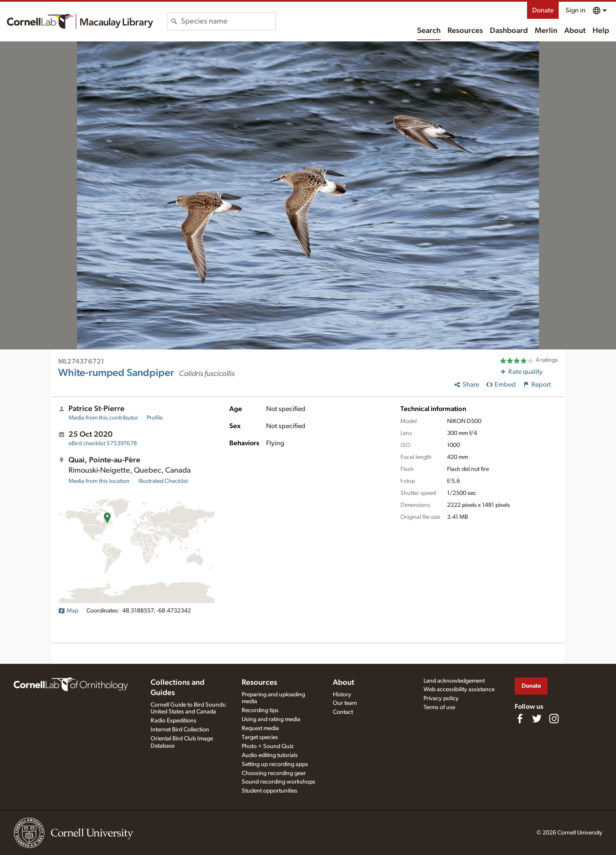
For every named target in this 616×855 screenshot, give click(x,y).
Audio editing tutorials (270, 755)
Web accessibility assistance (459, 689)
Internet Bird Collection (180, 730)
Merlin (546, 31)
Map (68, 611)
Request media (260, 728)
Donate (543, 10)
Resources (465, 31)
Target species (260, 737)
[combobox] (228, 21)
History (342, 695)
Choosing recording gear (274, 773)
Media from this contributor (103, 418)
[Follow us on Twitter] (537, 719)
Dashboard (509, 31)
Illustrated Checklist (163, 481)
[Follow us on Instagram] (554, 719)
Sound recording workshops (278, 782)
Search (429, 31)
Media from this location (99, 481)
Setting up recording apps (275, 764)
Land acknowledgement (454, 681)
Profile (155, 418)
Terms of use (439, 707)
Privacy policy (441, 698)
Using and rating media (271, 719)
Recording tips (260, 710)
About (575, 31)
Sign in (576, 10)
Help (601, 31)
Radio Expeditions (173, 721)
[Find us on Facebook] (520, 719)
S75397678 (103, 444)
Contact (343, 712)
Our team (345, 703)
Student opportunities (269, 791)
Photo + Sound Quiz (268, 746)
